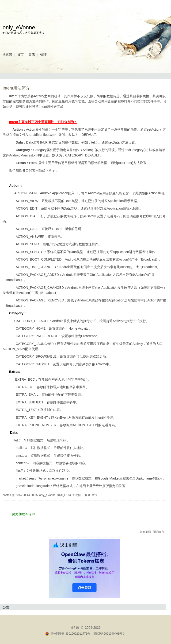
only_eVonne (19, 27)
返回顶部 (159, 532)
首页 (20, 55)
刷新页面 (145, 532)
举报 (95, 495)
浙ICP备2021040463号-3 (109, 634)
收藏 (87, 495)
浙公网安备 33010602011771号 (68, 634)
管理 (43, 55)
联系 (32, 55)
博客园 (7, 55)
